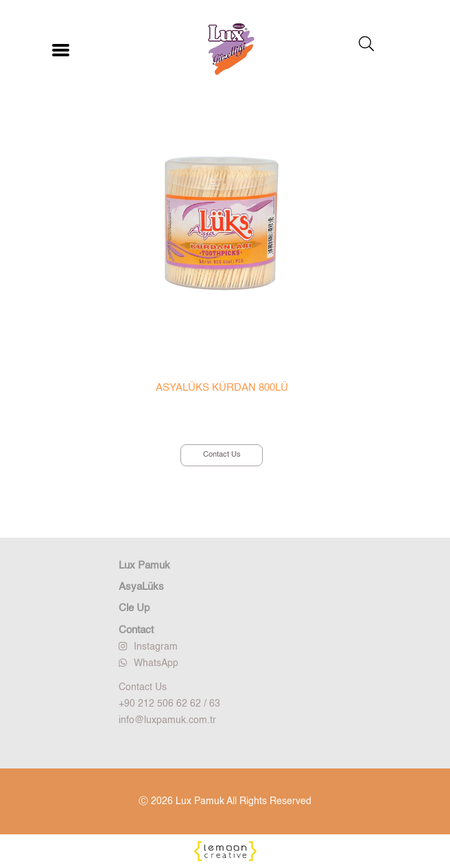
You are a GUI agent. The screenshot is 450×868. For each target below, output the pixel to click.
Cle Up (134, 608)
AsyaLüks (141, 587)
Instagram (148, 647)
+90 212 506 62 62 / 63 (169, 704)
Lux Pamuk (144, 566)
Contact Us (222, 455)
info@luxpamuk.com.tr (167, 720)
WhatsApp (149, 663)
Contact (136, 630)
